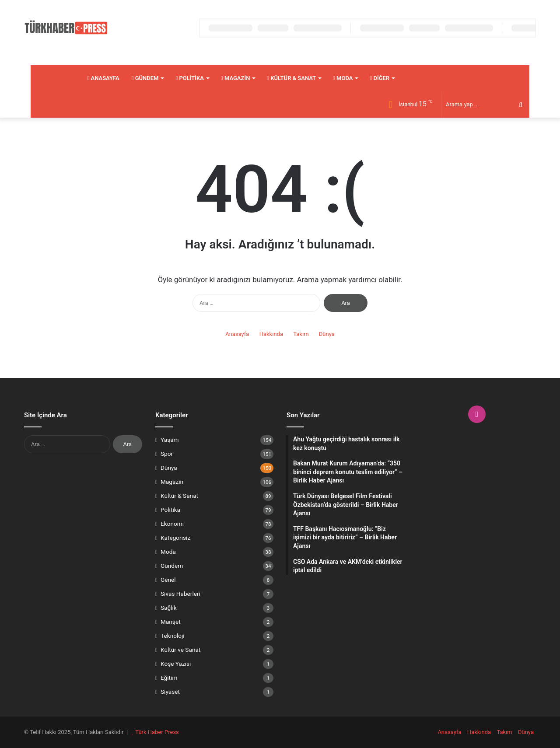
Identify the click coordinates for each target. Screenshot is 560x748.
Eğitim (169, 678)
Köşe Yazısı (176, 664)
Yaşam (170, 440)
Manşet (171, 622)
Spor (167, 454)
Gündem (145, 78)
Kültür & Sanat (291, 78)
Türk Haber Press (157, 732)
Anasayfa (103, 78)
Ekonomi (172, 524)
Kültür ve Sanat (180, 650)
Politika (190, 78)
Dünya (327, 334)
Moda (343, 78)
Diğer (380, 78)
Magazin (235, 78)
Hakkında (271, 334)
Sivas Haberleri (180, 594)
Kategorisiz (175, 538)
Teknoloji (173, 636)
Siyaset (170, 692)
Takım (301, 334)
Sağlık (169, 608)
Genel (168, 580)
